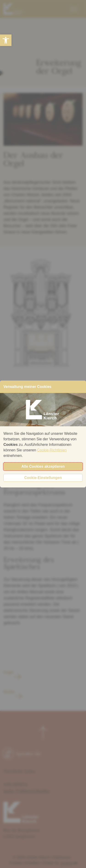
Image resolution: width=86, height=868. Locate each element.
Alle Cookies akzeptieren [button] (43, 466)
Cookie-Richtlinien (52, 450)
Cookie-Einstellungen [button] (43, 478)
